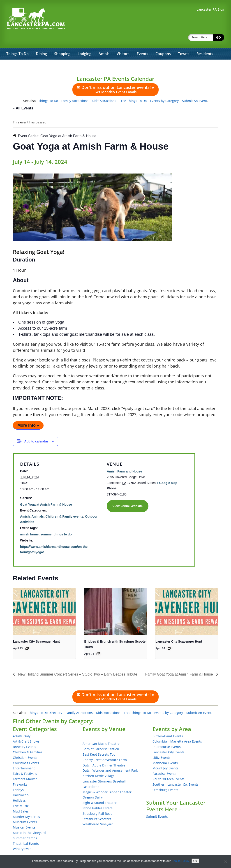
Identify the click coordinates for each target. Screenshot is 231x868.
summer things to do (56, 523)
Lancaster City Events (169, 740)
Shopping (62, 42)
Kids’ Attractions (104, 89)
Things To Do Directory (45, 701)
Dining (41, 42)
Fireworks (20, 773)
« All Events (23, 96)
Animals (38, 505)
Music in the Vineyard (29, 821)
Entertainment (24, 756)
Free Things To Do (133, 89)
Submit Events (157, 805)
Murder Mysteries (26, 805)
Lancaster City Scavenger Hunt (36, 630)
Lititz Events (162, 746)
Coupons (163, 42)
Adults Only (22, 724)
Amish (104, 42)
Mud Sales (21, 800)
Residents (205, 42)
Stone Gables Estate (98, 796)
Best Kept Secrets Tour (100, 743)
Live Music (21, 794)
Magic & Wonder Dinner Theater (107, 780)
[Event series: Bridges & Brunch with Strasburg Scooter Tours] (98, 642)
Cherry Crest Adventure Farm (105, 748)
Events (142, 42)
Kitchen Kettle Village (99, 764)
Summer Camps (25, 826)
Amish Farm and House (124, 460)
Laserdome (91, 775)
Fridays (18, 778)
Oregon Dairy (93, 786)
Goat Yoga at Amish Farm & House (46, 493)
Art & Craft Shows (26, 730)
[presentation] (44, 600)
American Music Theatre (101, 732)
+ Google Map (167, 471)
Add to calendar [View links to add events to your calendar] (36, 430)
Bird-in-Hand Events (168, 724)
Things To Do (17, 42)
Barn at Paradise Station (101, 737)
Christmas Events (26, 751)
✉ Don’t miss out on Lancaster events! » (115, 78)
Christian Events (25, 746)
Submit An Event (195, 89)
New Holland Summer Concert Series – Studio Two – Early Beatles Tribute (77, 663)
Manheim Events (165, 751)
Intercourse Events (167, 735)
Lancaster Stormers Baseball (104, 770)
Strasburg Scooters (97, 807)
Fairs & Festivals (25, 762)
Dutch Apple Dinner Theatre (104, 753)
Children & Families (28, 740)
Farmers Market (25, 767)
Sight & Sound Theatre (100, 791)
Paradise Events (164, 762)
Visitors (123, 42)
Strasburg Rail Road (98, 802)
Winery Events (24, 837)
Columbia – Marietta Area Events (177, 730)
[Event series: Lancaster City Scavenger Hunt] (27, 637)
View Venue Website (127, 494)
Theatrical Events (26, 832)
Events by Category (164, 89)
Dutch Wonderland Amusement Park (110, 759)
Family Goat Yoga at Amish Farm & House (180, 663)
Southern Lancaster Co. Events (176, 773)
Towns (184, 42)
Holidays (19, 789)
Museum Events (25, 810)
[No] (225, 862)
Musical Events (24, 816)
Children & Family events (64, 505)
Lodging (84, 42)
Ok (195, 861)
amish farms (29, 523)
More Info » (28, 414)
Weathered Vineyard (98, 812)
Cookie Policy (180, 861)
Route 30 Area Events (169, 767)
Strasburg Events (165, 778)
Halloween (21, 783)
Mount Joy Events (165, 756)
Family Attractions (75, 89)
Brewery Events (24, 735)
